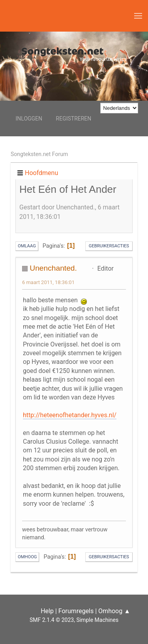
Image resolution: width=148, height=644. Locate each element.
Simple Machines (97, 620)
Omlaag (27, 246)
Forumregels (76, 611)
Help (47, 611)
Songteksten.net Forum (39, 154)
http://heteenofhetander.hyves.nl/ (70, 415)
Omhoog (27, 557)
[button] (138, 16)
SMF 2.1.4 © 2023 (52, 620)
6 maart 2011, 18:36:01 (48, 282)
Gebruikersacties (109, 246)
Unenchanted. (53, 268)
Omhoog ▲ (114, 611)
